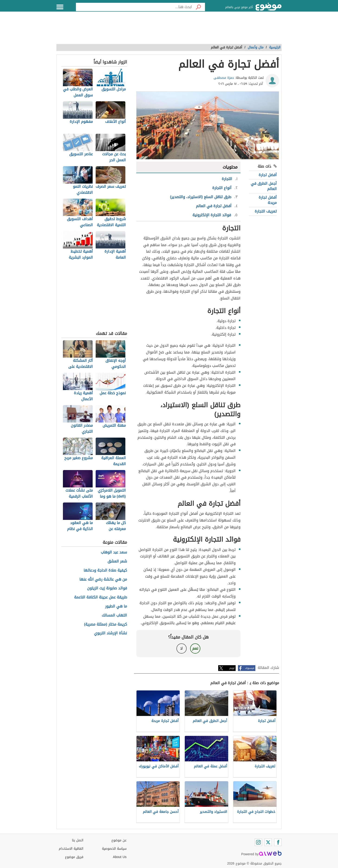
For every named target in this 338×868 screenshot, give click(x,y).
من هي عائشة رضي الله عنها (103, 580)
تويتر (232, 668)
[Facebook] (278, 842)
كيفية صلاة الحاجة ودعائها (105, 571)
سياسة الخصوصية (114, 849)
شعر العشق (117, 561)
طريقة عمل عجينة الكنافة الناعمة (101, 597)
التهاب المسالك (114, 615)
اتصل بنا (78, 840)
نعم (195, 648)
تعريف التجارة (266, 211)
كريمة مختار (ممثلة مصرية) (106, 625)
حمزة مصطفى (224, 78)
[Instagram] (258, 842)
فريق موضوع (74, 857)
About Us (120, 857)
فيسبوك (250, 668)
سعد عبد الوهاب (114, 552)
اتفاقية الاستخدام (71, 849)
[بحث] (198, 7)
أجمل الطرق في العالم (264, 186)
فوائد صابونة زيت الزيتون (107, 588)
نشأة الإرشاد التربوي (110, 633)
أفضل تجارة (268, 175)
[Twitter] (268, 842)
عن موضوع (119, 840)
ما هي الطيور (116, 606)
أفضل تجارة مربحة (268, 200)
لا (181, 648)
